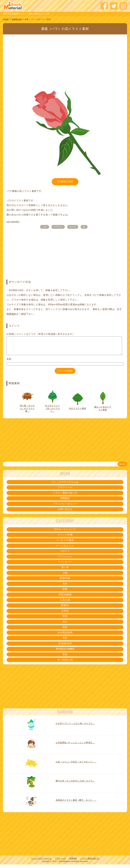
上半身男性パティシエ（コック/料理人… (75, 746)
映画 (65, 631)
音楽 (65, 658)
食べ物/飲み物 (65, 663)
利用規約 (11, 314)
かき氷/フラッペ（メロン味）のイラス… (75, 727)
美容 (65, 642)
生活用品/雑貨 (65, 636)
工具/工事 (65, 604)
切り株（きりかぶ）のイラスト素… (27, 412)
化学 (65, 587)
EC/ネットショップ (65, 533)
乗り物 (65, 571)
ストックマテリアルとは (65, 486)
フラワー (58, 227)
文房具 (65, 614)
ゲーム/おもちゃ (65, 549)
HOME (6, 19)
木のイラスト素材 (78, 412)
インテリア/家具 (65, 544)
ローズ (73, 227)
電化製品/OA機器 (65, 652)
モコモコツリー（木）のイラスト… (52, 412)
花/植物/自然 (17, 19)
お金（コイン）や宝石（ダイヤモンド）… (76, 765)
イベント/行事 (65, 538)
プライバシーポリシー (65, 507)
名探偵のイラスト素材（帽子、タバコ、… (76, 804)
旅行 (65, 625)
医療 (65, 593)
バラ (45, 227)
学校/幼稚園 (65, 598)
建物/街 (65, 609)
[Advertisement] (65, 56)
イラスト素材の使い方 (65, 496)
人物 (65, 576)
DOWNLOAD (65, 182)
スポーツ (65, 555)
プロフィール (65, 491)
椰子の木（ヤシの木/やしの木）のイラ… (75, 784)
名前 (9, 363)
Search (122, 468)
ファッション (65, 560)
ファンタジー (65, 565)
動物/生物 (65, 582)
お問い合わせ (65, 513)
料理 (65, 620)
